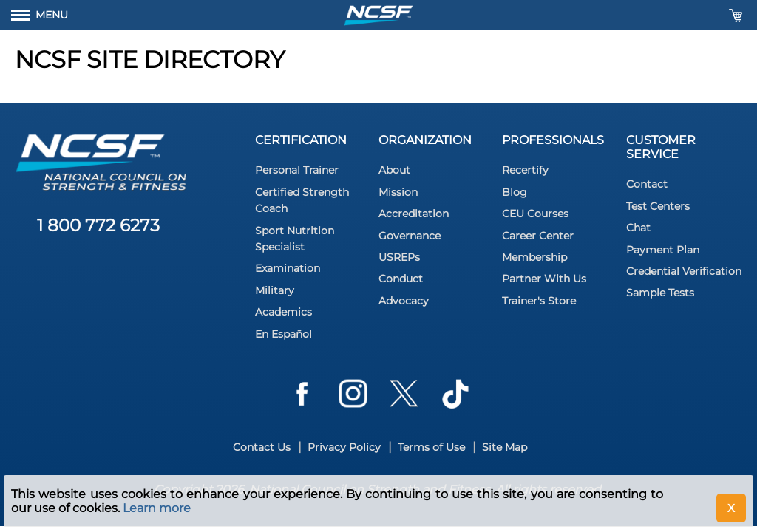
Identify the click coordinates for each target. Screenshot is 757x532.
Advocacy (404, 301)
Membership (534, 257)
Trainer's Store (539, 301)
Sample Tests (660, 293)
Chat (638, 228)
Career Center (538, 236)
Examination (288, 268)
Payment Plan (663, 250)
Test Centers (658, 206)
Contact (647, 184)
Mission (398, 192)
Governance (410, 236)
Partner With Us (544, 279)
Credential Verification (684, 271)
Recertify (525, 170)
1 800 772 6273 (98, 225)
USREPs (399, 257)
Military (275, 290)
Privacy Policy (344, 447)
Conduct (401, 279)
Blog (515, 192)
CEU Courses (535, 214)
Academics (284, 312)
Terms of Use (431, 447)
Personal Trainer (297, 170)
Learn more (157, 508)
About (394, 170)
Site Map (505, 447)
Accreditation (414, 214)
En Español (284, 334)
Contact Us (262, 447)
